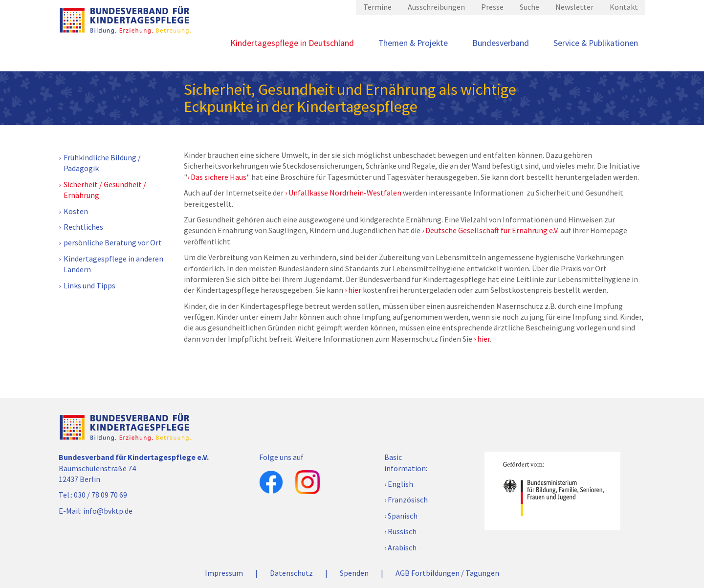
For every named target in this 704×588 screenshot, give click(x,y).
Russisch (402, 531)
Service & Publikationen (596, 43)
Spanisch (403, 516)
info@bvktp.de (108, 511)
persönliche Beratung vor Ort (113, 242)
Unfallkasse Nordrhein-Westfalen (345, 193)
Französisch (408, 500)
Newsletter (574, 7)
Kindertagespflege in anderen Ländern (113, 264)
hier (355, 290)
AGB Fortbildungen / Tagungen (447, 573)
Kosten (76, 211)
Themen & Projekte (413, 43)
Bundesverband (501, 43)
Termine (377, 7)
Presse (492, 7)
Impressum (224, 573)
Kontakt (624, 7)
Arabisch (402, 547)
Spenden (354, 573)
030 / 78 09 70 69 (100, 495)
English (400, 484)
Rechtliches (83, 227)
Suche (529, 7)
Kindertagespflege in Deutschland (292, 43)
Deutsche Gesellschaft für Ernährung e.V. (492, 230)
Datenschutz (291, 573)
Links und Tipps (89, 285)
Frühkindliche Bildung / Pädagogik (102, 163)
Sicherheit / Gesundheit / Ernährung (105, 190)
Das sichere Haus (219, 177)
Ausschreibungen (436, 7)
